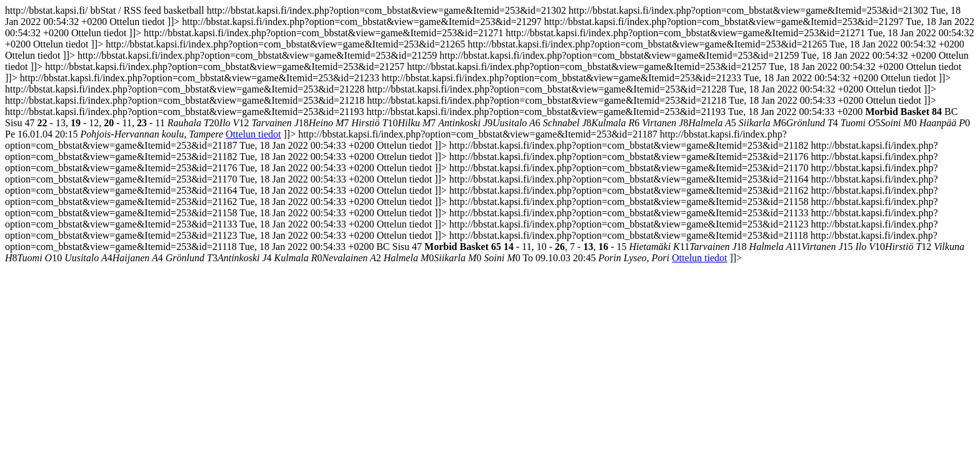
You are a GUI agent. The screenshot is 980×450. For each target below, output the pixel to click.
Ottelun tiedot (253, 134)
